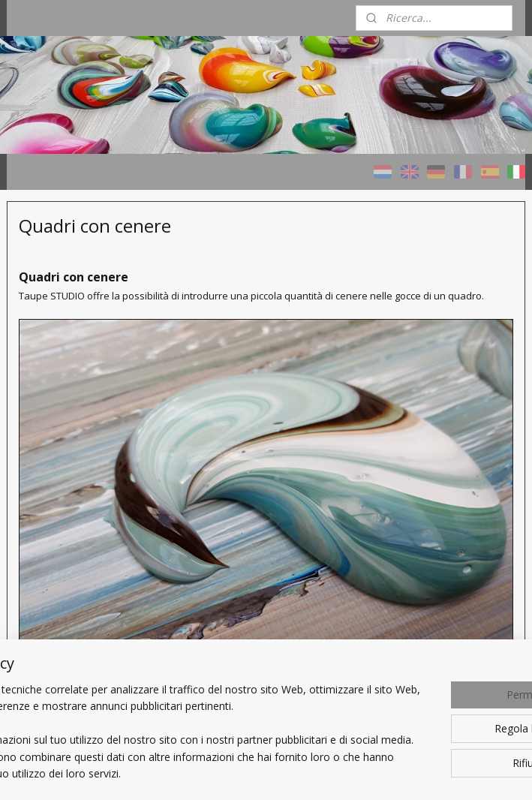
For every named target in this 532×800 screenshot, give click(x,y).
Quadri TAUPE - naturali (57, 464)
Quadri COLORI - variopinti (60, 415)
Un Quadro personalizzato (55, 588)
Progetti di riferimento (73, 544)
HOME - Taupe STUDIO (56, 366)
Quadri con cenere (64, 507)
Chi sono (41, 646)
